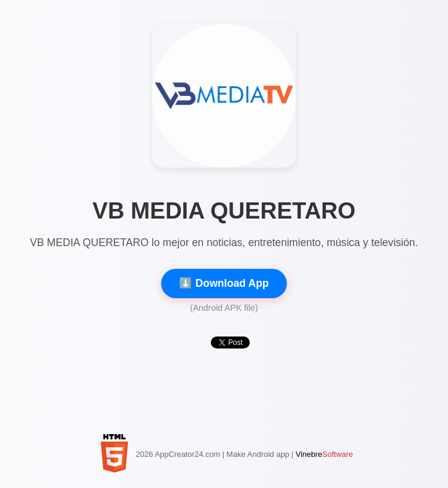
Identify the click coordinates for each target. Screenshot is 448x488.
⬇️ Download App (224, 283)
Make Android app (258, 454)
